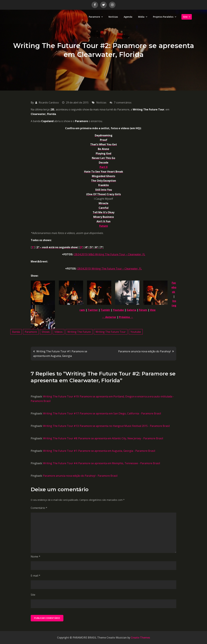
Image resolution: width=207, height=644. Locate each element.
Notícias (113, 17)
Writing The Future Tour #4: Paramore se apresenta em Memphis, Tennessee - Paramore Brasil (101, 463)
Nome (35, 557)
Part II (104, 167)
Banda (16, 332)
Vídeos (59, 332)
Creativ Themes (140, 638)
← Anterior (109, 317)
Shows (46, 332)
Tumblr (105, 310)
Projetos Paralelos (163, 17)
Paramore (94, 17)
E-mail (35, 576)
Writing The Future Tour (111, 332)
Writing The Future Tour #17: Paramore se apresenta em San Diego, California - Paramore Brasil (102, 413)
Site (185, 17)
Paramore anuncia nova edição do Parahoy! (144, 351)
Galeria (131, 310)
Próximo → (126, 317)
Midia (141, 17)
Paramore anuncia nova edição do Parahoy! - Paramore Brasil (80, 476)
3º (81, 247)
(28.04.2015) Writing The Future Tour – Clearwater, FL (109, 269)
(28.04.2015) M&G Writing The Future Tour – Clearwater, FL (109, 254)
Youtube (118, 310)
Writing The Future (79, 332)
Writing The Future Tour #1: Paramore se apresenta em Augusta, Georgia (60, 354)
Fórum (143, 310)
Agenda (128, 17)
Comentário (39, 508)
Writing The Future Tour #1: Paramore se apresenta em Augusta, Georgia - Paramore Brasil (99, 451)
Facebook (174, 287)
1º (33, 247)
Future (104, 226)
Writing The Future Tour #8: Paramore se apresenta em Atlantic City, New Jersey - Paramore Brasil (103, 438)
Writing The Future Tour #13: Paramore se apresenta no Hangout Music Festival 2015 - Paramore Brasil (106, 426)
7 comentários (123, 103)
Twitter (93, 310)
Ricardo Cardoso (49, 103)
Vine (153, 310)
